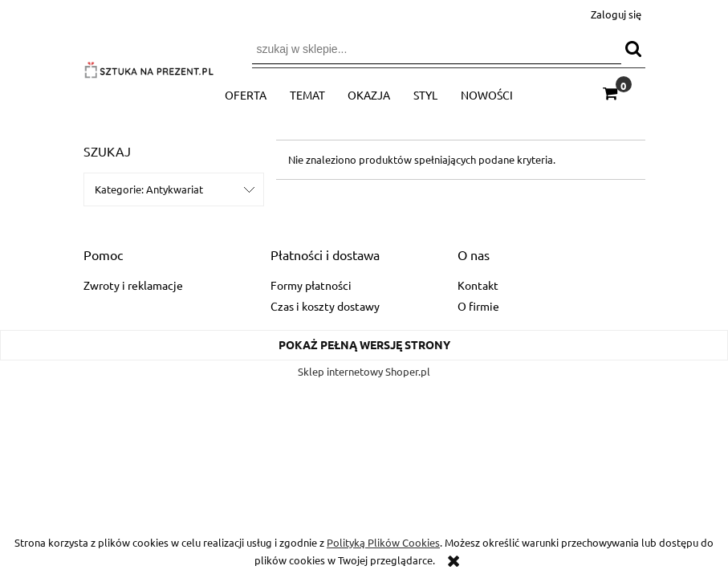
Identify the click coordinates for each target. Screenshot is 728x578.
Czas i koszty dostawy (325, 306)
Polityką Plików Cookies (383, 542)
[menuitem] (246, 95)
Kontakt (478, 285)
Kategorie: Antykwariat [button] (149, 189)
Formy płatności (311, 285)
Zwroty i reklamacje (133, 285)
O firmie (478, 306)
